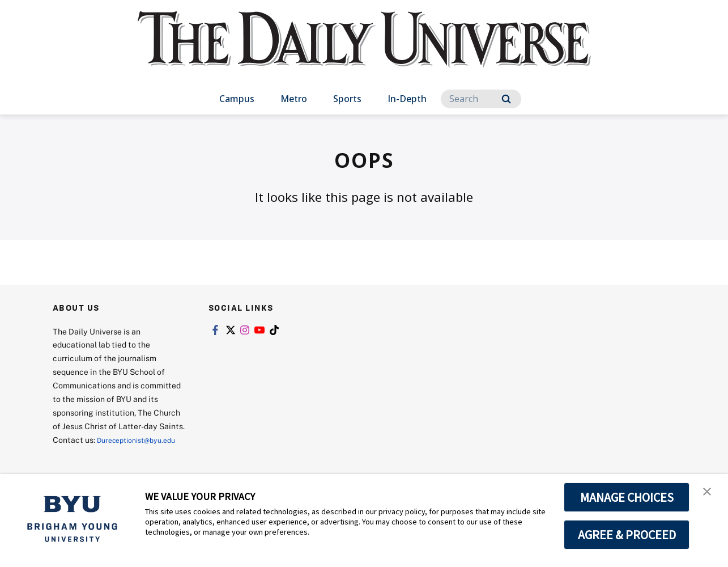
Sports (347, 99)
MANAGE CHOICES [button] (627, 497)
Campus (237, 99)
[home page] (364, 51)
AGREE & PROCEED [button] (627, 535)
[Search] (481, 99)
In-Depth (407, 99)
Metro (294, 99)
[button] (709, 494)
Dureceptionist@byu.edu (98, 453)
